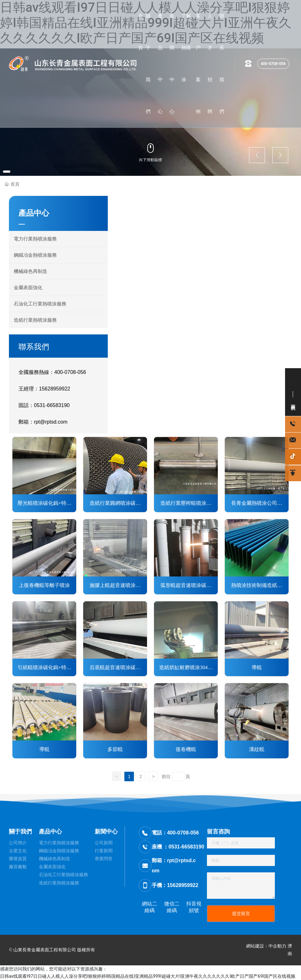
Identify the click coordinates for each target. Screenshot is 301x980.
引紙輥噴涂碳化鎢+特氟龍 (44, 668)
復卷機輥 (186, 749)
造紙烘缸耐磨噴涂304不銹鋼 (186, 668)
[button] (10, 171)
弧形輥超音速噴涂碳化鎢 (186, 586)
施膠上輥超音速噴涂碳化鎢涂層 (115, 586)
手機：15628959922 (175, 885)
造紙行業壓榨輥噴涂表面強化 (186, 504)
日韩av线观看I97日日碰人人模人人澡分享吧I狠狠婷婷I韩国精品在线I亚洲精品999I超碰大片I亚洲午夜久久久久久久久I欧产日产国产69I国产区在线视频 (148, 976)
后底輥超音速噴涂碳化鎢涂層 (115, 668)
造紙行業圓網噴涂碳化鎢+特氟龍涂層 (115, 504)
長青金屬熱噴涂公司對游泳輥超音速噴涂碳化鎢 (257, 504)
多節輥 (115, 749)
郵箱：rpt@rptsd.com (43, 422)
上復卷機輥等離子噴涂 (44, 585)
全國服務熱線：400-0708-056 (52, 372)
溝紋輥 (257, 749)
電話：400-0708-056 (175, 833)
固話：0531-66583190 (44, 405)
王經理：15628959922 (44, 389)
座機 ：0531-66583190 (178, 847)
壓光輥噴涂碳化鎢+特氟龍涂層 (44, 504)
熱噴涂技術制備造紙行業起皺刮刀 (257, 586)
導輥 (257, 667)
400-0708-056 (273, 64)
